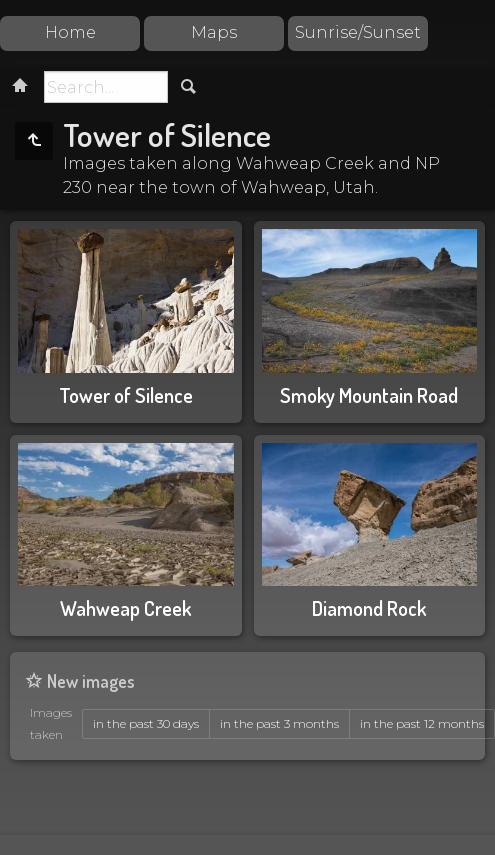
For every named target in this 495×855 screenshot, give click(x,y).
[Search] (106, 87)
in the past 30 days (146, 723)
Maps (214, 32)
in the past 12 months (422, 723)
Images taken (51, 723)
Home (70, 32)
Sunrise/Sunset (358, 32)
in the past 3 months (279, 723)
